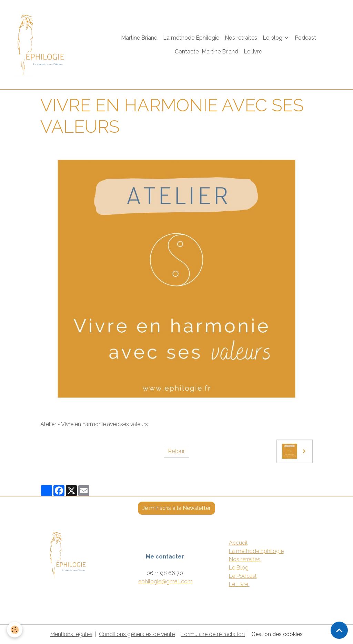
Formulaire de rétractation (213, 634)
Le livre (253, 52)
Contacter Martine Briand (206, 52)
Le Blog (239, 568)
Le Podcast (243, 576)
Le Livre (239, 584)
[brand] (45, 45)
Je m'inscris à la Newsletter (176, 508)
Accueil (238, 543)
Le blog (273, 38)
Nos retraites (241, 38)
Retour (176, 451)
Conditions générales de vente (137, 634)
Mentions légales (71, 634)
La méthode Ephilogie (191, 38)
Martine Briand (139, 38)
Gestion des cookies (277, 634)
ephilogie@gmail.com (165, 581)
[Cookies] (15, 630)
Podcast (305, 38)
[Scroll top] (339, 630)
